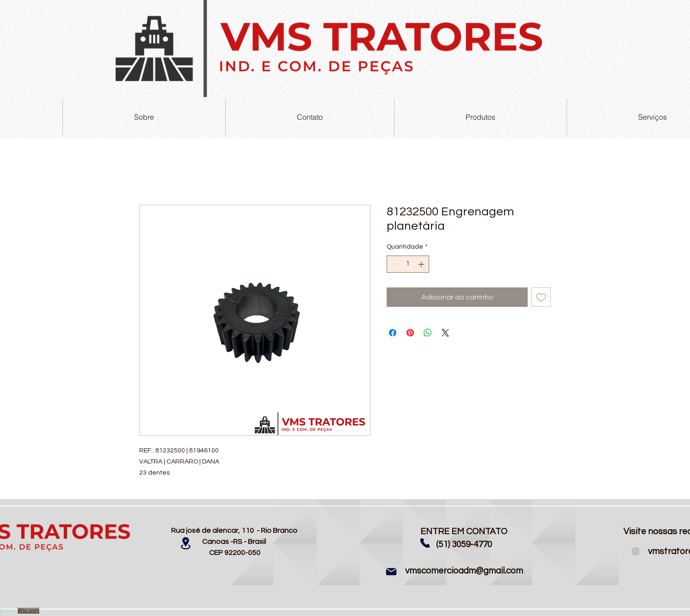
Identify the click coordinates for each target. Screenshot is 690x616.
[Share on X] (445, 333)
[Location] (185, 543)
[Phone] (425, 543)
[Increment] (422, 264)
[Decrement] (394, 264)
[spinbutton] (408, 264)
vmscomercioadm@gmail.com (464, 571)
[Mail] (391, 572)
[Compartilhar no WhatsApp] (428, 333)
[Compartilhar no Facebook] (393, 333)
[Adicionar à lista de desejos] (541, 297)
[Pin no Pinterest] (410, 333)
